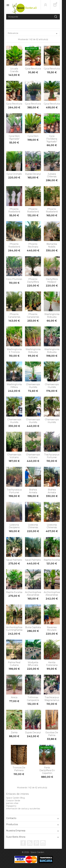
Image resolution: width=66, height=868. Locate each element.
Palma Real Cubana (14, 664)
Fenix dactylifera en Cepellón (47, 770)
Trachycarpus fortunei (52, 456)
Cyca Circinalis (14, 174)
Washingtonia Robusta (52, 316)
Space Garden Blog (15, 798)
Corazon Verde (13, 801)
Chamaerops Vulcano (14, 456)
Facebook (23, 843)
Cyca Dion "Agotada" (14, 137)
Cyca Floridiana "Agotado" (52, 139)
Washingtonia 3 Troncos (14, 351)
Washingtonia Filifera (14, 386)
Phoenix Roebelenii (14, 210)
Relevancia (33, 34)
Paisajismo (11, 806)
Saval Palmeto (14, 560)
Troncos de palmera (19, 769)
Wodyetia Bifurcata (33, 664)
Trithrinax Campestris (33, 699)
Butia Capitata (33, 627)
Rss (30, 843)
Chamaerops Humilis (33, 386)
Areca (14, 697)
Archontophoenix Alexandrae (35, 594)
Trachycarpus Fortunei (14, 491)
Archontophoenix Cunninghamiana (16, 629)
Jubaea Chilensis (52, 175)
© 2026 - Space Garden (33, 852)
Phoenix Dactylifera (33, 280)
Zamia (14, 733)
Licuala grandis (14, 70)
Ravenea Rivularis (52, 629)
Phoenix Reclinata (33, 245)
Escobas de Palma (52, 734)
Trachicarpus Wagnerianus (52, 699)
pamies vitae (12, 803)
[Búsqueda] (33, 17)
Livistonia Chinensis (33, 526)
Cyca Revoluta (33, 69)
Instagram (43, 843)
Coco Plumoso (14, 279)
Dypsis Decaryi (33, 174)
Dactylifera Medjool (52, 280)
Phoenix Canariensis (14, 316)
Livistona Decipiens (14, 526)
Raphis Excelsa (52, 560)
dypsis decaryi (33, 733)
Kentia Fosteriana (52, 664)
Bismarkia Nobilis (52, 245)
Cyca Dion (33, 136)
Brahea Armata (33, 491)
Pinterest (36, 843)
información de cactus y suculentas (23, 809)
